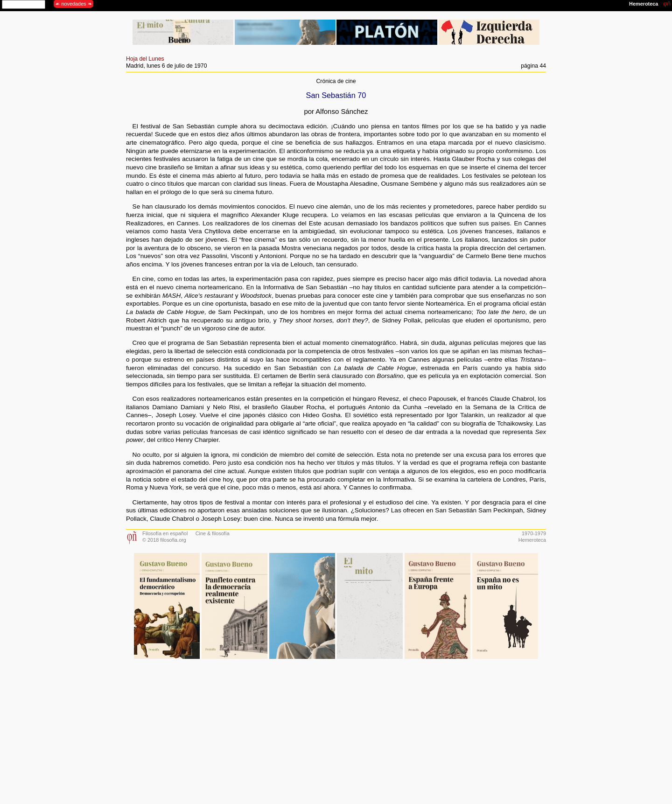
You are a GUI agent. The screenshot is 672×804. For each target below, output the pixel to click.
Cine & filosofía (213, 533)
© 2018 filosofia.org (164, 540)
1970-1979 (534, 533)
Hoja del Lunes (145, 59)
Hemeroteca (532, 540)
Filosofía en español (165, 533)
